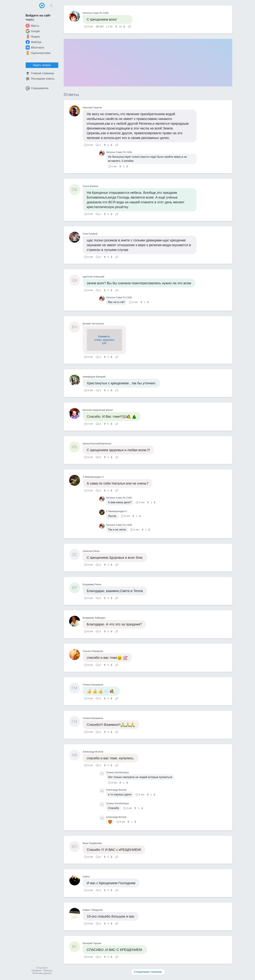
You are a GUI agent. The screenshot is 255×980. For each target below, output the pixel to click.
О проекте (42, 968)
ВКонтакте (35, 47)
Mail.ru (32, 26)
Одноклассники (38, 53)
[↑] (117, 27)
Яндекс (33, 37)
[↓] (124, 27)
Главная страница (40, 73)
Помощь (48, 970)
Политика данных (42, 973)
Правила (36, 970)
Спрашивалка (37, 88)
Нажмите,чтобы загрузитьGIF (104, 340)
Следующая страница (148, 972)
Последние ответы (40, 79)
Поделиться (130, 26)
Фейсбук (34, 42)
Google (33, 31)
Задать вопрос (42, 65)
